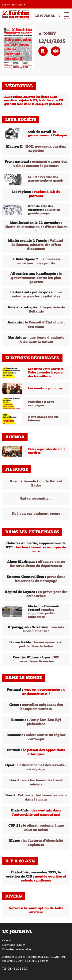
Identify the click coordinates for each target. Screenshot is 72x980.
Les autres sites (13, 5)
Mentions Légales (14, 945)
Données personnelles (17, 949)
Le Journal (45, 16)
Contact (8, 940)
